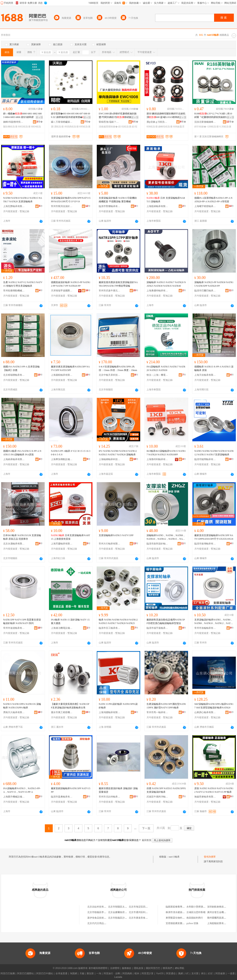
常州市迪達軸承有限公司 (14, 628)
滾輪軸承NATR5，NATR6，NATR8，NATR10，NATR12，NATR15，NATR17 (166, 537)
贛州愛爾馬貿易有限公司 (220, 918)
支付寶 (195, 973)
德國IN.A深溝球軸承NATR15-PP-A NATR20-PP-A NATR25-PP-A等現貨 (213, 200)
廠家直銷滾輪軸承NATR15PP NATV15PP (71, 790)
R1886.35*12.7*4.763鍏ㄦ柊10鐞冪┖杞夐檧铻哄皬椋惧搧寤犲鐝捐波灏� (214, 116)
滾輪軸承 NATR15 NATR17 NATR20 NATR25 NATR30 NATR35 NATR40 (166, 284)
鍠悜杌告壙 (125, 127)
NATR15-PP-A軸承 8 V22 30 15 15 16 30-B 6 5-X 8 (71, 453)
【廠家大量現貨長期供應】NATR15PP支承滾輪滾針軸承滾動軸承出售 (70, 706)
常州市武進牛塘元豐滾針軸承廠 (110, 291)
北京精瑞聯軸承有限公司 (14, 375)
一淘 (99, 973)
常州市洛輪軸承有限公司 (205, 628)
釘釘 (211, 973)
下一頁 (146, 828)
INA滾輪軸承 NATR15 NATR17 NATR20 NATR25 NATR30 (166, 368)
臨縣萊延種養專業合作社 (179, 907)
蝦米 (137, 973)
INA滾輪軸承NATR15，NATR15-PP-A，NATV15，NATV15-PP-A (22, 790)
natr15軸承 (174, 857)
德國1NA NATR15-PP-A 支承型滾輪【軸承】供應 (21, 368)
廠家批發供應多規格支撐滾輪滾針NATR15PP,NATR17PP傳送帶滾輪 (118, 284)
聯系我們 (167, 968)
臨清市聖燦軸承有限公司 (110, 206)
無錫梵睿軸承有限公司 (205, 797)
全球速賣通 (61, 973)
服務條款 (127, 968)
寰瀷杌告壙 (57, 127)
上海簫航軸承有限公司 (62, 375)
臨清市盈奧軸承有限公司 (62, 797)
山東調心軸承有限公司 (205, 712)
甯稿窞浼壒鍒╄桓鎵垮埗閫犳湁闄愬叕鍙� (110, 122)
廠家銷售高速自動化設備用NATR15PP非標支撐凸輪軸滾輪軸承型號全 (166, 621)
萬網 (181, 973)
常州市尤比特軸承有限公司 (110, 797)
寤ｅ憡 (39, 117)
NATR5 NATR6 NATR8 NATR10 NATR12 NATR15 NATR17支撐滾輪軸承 (214, 453)
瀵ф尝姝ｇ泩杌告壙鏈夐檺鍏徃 (157, 122)
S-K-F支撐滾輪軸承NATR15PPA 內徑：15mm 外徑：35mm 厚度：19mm (118, 368)
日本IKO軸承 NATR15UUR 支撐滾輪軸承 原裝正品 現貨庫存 (22, 537)
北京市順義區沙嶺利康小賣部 (123, 918)
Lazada (118, 977)
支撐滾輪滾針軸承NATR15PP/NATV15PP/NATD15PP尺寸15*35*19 (71, 200)
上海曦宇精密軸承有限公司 (205, 206)
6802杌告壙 (24, 127)
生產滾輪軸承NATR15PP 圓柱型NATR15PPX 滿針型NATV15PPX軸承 (166, 706)
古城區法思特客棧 (196, 912)
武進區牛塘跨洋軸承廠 (157, 797)
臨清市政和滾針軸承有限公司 (157, 544)
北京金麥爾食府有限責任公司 (123, 912)
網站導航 (180, 968)
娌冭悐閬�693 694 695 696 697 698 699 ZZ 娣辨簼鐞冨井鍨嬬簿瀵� (71, 115)
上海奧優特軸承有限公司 (157, 291)
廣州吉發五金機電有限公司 (221, 912)
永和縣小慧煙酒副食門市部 (201, 907)
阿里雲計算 (148, 973)
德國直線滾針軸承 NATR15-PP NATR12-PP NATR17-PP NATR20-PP (71, 284)
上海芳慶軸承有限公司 (62, 544)
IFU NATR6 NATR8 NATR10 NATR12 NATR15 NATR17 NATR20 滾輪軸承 (118, 453)
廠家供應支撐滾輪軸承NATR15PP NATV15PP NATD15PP (70, 368)
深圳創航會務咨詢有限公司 (221, 907)
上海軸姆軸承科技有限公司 (110, 459)
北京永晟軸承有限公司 (14, 544)
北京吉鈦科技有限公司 (99, 907)
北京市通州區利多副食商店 (143, 912)
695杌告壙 (85, 127)
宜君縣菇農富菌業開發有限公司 (182, 923)
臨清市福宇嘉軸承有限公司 (157, 628)
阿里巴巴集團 (8, 973)
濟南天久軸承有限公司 (14, 712)
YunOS (160, 973)
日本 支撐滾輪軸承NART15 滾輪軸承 (166, 200)
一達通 (231, 973)
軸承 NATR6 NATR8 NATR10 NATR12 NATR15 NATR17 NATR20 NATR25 (118, 621)
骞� (40, 122)
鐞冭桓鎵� (200, 127)
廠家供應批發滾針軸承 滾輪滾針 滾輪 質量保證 (118, 790)
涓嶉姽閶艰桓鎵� (108, 127)
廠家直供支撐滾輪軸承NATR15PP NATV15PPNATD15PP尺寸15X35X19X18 (214, 537)
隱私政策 (139, 968)
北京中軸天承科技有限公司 (110, 375)
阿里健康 (220, 973)
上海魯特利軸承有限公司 (157, 459)
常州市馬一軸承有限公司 (157, 712)
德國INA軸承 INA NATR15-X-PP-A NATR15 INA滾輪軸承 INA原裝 (22, 453)
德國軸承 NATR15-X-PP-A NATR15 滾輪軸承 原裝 (214, 368)
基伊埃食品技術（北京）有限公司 (105, 918)
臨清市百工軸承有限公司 (110, 628)
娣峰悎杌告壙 (165, 127)
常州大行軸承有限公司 (110, 544)
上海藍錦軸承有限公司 (157, 206)
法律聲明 (115, 968)
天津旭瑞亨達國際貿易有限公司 (62, 291)
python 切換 (192, 923)
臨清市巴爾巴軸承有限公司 (205, 291)
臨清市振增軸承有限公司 (205, 544)
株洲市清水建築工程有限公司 (181, 912)
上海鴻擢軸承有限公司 (110, 712)
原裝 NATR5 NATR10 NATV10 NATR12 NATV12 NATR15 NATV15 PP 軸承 (214, 790)
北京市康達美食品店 (139, 918)
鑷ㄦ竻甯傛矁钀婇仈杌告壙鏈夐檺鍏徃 (62, 122)
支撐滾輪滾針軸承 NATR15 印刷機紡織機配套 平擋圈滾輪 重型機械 (118, 200)
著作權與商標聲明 (98, 968)
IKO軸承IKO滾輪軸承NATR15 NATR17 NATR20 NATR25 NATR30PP (166, 453)
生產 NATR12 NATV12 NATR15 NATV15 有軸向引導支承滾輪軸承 (23, 284)
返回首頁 (147, 840)
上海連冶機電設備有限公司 (62, 628)
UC (187, 973)
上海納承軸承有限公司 (14, 459)
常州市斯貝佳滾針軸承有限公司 (62, 206)
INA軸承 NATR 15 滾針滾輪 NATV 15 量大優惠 (70, 621)
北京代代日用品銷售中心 (100, 923)
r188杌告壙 (213, 127)
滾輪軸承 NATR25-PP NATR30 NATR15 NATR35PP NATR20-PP (214, 284)
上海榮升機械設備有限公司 (14, 797)
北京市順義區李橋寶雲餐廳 (102, 912)
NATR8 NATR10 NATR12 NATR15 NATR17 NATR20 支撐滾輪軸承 (23, 200)
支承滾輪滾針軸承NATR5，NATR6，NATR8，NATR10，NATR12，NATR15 (214, 622)
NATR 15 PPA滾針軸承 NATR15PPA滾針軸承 (118, 706)
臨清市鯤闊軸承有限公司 (205, 459)
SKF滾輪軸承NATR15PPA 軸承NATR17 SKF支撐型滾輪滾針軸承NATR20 (214, 706)
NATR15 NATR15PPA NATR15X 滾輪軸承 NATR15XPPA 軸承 (22, 706)
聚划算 (90, 973)
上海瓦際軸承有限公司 (14, 206)
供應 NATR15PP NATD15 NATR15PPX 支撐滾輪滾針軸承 (166, 790)
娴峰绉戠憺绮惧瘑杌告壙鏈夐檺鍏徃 (14, 122)
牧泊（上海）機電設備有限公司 (157, 375)
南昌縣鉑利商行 (195, 918)
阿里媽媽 (127, 973)
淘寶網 (73, 973)
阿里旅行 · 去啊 (112, 973)
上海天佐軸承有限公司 (205, 375)
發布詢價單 (210, 857)
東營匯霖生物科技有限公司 (180, 918)
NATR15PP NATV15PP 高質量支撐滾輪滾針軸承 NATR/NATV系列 (22, 621)
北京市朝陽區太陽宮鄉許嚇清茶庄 (126, 907)
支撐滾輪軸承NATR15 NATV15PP (116, 535)
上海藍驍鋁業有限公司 (219, 923)
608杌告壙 (152, 127)
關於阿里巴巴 (153, 968)
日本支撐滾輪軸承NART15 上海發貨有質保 (71, 537)
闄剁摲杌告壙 (10, 127)
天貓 (82, 973)
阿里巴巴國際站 (25, 973)
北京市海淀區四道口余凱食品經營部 (148, 907)
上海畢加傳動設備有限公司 (62, 459)
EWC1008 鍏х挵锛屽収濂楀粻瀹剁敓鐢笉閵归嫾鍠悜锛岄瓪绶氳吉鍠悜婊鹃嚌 (118, 116)
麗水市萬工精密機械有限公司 (62, 712)
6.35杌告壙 (225, 127)
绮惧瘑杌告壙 (71, 127)
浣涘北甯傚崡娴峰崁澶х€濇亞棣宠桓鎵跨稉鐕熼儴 (205, 122)
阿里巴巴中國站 (45, 973)
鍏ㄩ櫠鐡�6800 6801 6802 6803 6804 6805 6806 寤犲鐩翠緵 (22, 115)
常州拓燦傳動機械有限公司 (14, 291)
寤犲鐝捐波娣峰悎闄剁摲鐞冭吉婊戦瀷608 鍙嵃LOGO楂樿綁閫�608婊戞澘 (166, 116)
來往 (203, 973)
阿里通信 (171, 973)
